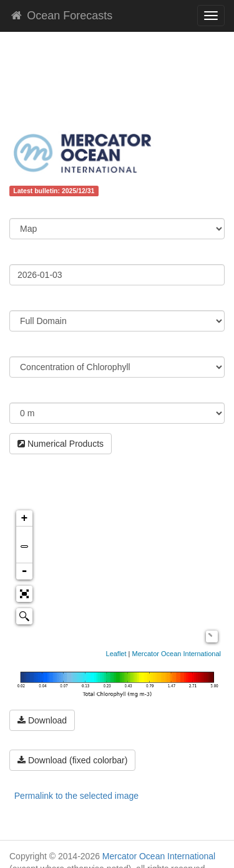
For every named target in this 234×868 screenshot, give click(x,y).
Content (26, 209)
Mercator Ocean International (177, 654)
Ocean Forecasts (61, 16)
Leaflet (116, 654)
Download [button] (42, 720)
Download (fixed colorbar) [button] (72, 760)
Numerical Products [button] (61, 444)
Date (19, 255)
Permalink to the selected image (76, 796)
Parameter (31, 347)
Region (24, 301)
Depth (22, 393)
